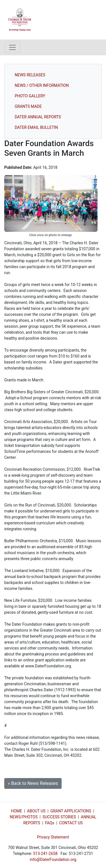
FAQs (50, 823)
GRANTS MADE (28, 106)
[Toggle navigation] (12, 47)
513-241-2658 (45, 854)
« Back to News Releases (33, 783)
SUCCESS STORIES (59, 817)
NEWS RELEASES (30, 75)
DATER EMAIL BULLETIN (36, 127)
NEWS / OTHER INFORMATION (42, 85)
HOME (16, 811)
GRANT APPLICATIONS (71, 811)
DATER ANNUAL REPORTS (38, 117)
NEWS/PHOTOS (24, 817)
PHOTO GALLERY (30, 96)
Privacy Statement (53, 837)
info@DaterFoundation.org (53, 859)
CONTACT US (71, 823)
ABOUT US (36, 811)
